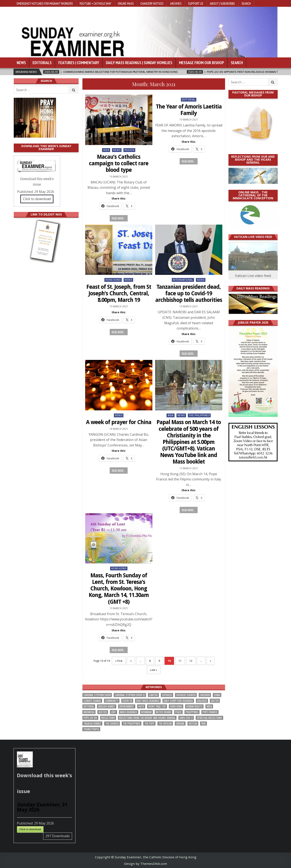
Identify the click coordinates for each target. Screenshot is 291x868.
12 (191, 661)
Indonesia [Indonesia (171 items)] (89, 712)
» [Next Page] (210, 661)
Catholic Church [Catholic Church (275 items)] (186, 695)
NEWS (117, 150)
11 (180, 661)
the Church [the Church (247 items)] (112, 724)
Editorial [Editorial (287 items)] (89, 706)
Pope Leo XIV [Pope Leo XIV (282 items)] (90, 718)
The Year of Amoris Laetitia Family (189, 110)
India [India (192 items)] (209, 706)
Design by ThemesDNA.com (145, 864)
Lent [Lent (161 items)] (113, 712)
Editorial (189, 100)
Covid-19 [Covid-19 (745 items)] (127, 701)
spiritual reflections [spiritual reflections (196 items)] (209, 718)
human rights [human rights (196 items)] (194, 706)
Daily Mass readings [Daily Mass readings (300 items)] (148, 701)
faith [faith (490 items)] (141, 706)
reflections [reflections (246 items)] (108, 718)
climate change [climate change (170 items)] (92, 701)
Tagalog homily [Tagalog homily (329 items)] (92, 724)
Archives (176, 3)
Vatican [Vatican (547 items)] (193, 724)
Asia (106, 150)
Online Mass (126, 3)
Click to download (37, 199)
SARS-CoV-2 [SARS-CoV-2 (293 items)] (186, 718)
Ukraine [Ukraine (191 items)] (180, 724)
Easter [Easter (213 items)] (215, 701)
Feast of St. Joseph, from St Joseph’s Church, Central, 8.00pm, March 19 (119, 293)
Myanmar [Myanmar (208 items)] (146, 712)
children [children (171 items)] (205, 695)
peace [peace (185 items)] (178, 712)
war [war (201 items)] (204, 724)
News (21, 63)
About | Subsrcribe (222, 3)
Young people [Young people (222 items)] (91, 729)
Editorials (42, 63)
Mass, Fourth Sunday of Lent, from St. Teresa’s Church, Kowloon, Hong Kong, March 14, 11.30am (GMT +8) (119, 589)
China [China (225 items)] (217, 695)
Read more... (119, 218)
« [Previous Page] (131, 661)
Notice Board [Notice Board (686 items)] (163, 712)
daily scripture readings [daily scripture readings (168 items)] (178, 701)
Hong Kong (113, 280)
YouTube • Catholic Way (95, 3)
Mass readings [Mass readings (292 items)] (129, 712)
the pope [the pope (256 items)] (149, 724)
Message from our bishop (202, 63)
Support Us (196, 3)
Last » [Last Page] (154, 670)
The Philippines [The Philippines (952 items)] (132, 724)
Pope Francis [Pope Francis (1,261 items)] (210, 712)
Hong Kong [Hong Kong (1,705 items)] (176, 706)
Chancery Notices (152, 3)
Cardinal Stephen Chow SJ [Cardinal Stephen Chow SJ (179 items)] (130, 695)
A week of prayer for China (119, 422)
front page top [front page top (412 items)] (157, 706)
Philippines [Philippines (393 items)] (192, 712)
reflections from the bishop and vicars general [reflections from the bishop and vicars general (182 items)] (147, 718)
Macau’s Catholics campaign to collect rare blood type (119, 163)
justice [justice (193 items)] (103, 712)
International (183, 280)
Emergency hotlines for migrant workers (45, 3)
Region (129, 150)
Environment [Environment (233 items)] (127, 706)
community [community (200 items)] (112, 701)
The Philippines (199, 415)
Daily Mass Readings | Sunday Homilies (139, 63)
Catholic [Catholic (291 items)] (167, 695)
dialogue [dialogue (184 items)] (202, 701)
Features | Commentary (79, 63)
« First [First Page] (119, 661)
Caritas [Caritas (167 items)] (153, 695)
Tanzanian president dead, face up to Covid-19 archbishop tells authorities (189, 293)
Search (246, 3)
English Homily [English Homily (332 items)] (107, 706)
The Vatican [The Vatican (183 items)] (165, 724)
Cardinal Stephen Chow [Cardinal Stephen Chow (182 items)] (97, 695)
